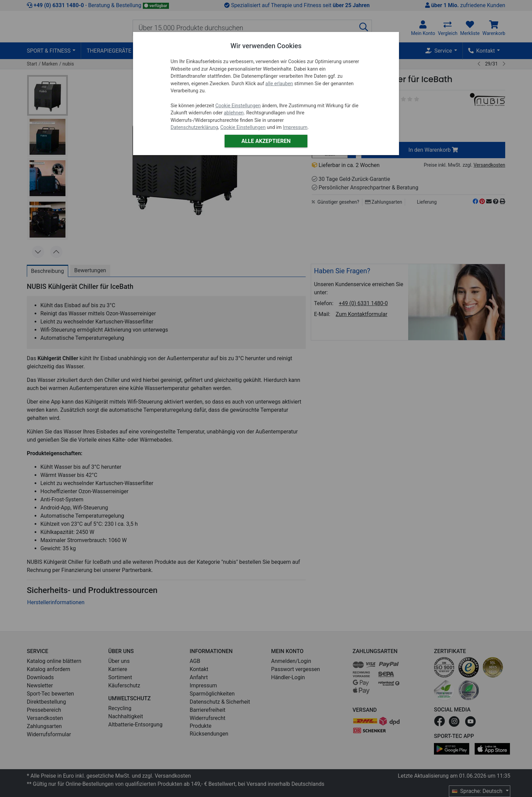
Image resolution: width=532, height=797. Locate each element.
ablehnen (234, 113)
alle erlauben (279, 84)
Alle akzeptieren (266, 141)
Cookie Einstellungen (238, 106)
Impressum (295, 127)
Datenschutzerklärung (194, 127)
